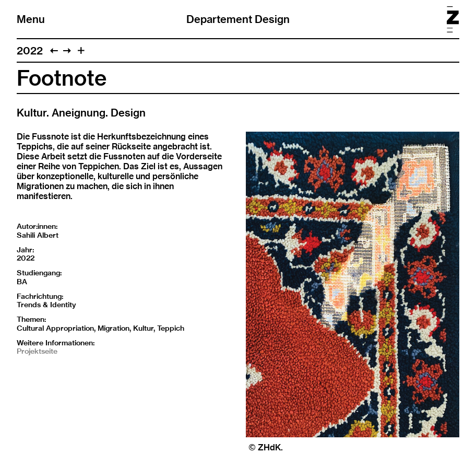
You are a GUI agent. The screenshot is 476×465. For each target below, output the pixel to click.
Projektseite (37, 351)
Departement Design (238, 19)
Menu (31, 19)
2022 (30, 50)
